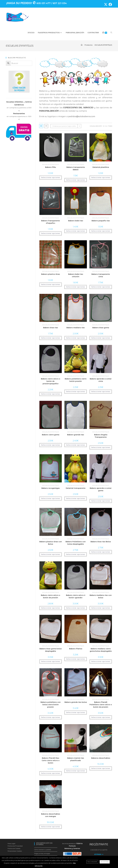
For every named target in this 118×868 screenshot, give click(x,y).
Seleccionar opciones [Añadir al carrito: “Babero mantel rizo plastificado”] (76, 771)
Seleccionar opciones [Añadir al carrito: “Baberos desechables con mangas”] (51, 827)
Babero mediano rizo (76, 328)
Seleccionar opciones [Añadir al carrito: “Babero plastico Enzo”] (51, 284)
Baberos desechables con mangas (51, 815)
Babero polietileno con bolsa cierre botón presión (51, 705)
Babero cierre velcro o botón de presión (51, 596)
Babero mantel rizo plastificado (76, 759)
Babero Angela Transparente (101, 436)
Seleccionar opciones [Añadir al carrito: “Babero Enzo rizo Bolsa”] (101, 552)
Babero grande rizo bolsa (76, 702)
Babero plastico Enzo (51, 274)
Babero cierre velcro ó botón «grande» (76, 596)
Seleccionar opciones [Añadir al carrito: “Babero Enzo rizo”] (51, 338)
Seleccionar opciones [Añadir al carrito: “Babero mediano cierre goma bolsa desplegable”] (101, 661)
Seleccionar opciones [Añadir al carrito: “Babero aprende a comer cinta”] (101, 392)
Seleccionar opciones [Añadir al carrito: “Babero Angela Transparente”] (101, 447)
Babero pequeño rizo (101, 221)
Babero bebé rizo (76, 221)
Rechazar (92, 862)
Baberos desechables (101, 758)
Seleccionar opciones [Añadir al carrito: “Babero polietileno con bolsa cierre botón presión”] (51, 717)
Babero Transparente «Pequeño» (51, 222)
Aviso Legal (11, 844)
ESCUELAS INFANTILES (103, 45)
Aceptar (105, 862)
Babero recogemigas (51, 488)
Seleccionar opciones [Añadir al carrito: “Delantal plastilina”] (101, 178)
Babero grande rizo (76, 435)
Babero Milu (51, 167)
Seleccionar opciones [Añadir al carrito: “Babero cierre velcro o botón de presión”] (51, 608)
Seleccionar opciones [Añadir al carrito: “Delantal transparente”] (76, 498)
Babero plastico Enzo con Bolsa (51, 543)
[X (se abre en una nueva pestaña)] (105, 4)
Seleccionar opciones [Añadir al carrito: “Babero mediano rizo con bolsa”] (101, 608)
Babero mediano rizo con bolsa (101, 596)
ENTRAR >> (99, 854)
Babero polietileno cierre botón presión (76, 380)
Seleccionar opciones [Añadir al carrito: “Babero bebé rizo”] (76, 231)
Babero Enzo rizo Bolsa (101, 542)
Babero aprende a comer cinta (101, 380)
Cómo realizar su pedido (43, 850)
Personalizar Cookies (15, 851)
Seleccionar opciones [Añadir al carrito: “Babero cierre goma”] (51, 445)
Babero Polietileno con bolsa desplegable (76, 543)
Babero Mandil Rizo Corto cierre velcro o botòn (51, 760)
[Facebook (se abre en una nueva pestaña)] (110, 4)
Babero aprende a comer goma (101, 489)
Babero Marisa (76, 649)
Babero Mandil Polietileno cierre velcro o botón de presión (101, 705)
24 (106, 126)
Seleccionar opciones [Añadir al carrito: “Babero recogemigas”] (51, 498)
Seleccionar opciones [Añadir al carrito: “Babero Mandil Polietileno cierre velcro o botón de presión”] (101, 717)
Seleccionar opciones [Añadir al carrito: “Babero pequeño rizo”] (101, 231)
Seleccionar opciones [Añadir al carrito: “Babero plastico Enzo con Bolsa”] (51, 554)
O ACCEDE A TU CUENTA (99, 850)
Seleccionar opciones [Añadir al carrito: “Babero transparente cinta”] (101, 287)
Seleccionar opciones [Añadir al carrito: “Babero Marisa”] (76, 659)
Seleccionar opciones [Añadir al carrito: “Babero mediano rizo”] (76, 338)
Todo (110, 126)
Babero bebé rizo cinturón (76, 275)
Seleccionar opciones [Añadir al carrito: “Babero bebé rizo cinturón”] (76, 287)
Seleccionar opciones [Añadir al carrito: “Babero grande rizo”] (76, 445)
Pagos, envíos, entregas (42, 854)
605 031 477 (44, 3)
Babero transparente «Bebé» (76, 168)
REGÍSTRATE (99, 844)
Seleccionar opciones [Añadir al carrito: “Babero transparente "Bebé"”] (76, 180)
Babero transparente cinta (101, 275)
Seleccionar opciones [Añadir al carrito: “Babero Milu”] (51, 178)
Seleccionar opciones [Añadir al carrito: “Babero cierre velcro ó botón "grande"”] (76, 608)
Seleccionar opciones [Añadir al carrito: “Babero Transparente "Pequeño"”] (51, 233)
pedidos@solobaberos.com (82, 116)
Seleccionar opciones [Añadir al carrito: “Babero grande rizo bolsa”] (76, 712)
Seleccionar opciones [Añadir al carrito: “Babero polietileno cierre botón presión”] (76, 392)
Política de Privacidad (15, 846)
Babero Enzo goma (101, 328)
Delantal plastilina (101, 167)
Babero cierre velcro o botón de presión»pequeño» (51, 381)
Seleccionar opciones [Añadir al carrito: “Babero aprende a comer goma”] (101, 501)
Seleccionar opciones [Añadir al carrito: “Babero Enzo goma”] (101, 338)
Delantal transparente (76, 488)
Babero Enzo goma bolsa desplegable (51, 650)
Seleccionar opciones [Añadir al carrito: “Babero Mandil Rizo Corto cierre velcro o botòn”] (51, 773)
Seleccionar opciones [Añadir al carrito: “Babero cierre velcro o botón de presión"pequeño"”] (51, 394)
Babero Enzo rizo (51, 328)
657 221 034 (60, 3)
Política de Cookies (14, 848)
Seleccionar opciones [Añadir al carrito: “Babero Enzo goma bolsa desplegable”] (51, 661)
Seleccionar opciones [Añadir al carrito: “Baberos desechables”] (101, 768)
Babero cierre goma (51, 435)
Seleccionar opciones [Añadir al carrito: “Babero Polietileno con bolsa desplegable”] (76, 554)
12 (104, 126)
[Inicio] (82, 45)
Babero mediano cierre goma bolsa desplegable (101, 650)
